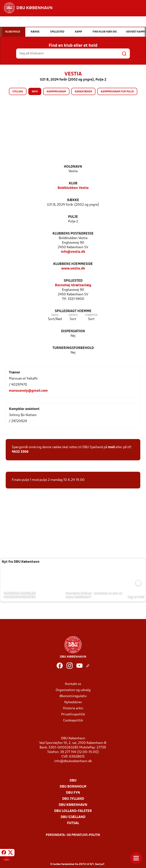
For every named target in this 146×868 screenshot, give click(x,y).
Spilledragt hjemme (73, 311)
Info (35, 92)
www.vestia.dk (73, 269)
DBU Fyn (73, 793)
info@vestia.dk (73, 252)
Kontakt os (73, 684)
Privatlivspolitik (73, 715)
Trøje (55, 315)
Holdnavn (73, 167)
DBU (73, 781)
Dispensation (73, 331)
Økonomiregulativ (73, 696)
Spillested (73, 281)
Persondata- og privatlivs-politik (73, 835)
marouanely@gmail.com (28, 391)
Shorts (73, 315)
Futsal (73, 823)
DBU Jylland (73, 799)
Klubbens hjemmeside (73, 264)
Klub (73, 184)
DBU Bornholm (73, 787)
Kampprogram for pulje (117, 92)
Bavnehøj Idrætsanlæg (73, 285)
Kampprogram (56, 92)
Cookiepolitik (73, 721)
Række (73, 200)
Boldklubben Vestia (73, 188)
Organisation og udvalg (73, 690)
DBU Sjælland (73, 817)
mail (111, 447)
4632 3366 (20, 452)
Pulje (73, 217)
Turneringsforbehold (73, 348)
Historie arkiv (73, 708)
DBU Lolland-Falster (73, 811)
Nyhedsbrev (73, 702)
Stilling (18, 92)
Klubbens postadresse (73, 234)
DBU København (73, 805)
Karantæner (83, 92)
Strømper (91, 315)
